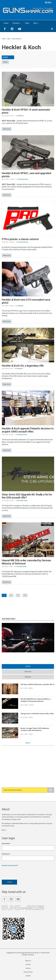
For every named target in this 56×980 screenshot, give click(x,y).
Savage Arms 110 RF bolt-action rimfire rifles (37, 714)
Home (6, 23)
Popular (28, 672)
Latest (28, 666)
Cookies (28, 976)
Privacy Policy (28, 972)
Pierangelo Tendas (23, 179)
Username (6, 843)
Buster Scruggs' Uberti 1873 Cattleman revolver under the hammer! (35, 729)
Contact (28, 965)
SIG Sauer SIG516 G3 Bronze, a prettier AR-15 (37, 684)
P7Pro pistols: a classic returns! (20, 239)
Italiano (5, 62)
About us (28, 961)
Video (27, 23)
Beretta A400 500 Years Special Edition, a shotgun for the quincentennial (36, 700)
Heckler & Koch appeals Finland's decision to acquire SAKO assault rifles (28, 430)
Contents (16, 23)
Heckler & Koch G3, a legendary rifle (23, 366)
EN (48, 3)
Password (6, 854)
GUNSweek (21, 116)
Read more (7, 129)
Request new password (10, 865)
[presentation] (20, 872)
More (35, 23)
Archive (28, 677)
